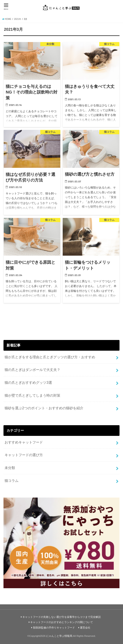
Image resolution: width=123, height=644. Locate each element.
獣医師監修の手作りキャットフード (54, 628)
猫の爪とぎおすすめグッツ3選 (28, 382)
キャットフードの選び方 (24, 455)
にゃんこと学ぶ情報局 (59, 636)
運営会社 (85, 628)
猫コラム (12, 481)
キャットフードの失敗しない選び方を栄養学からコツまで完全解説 (62, 617)
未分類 (10, 468)
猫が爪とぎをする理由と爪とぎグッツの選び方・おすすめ (50, 357)
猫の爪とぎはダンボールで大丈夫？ (32, 370)
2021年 (18, 19)
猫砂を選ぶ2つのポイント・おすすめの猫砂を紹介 (44, 408)
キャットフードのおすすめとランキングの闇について (62, 622)
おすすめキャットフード (24, 442)
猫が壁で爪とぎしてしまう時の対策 (32, 395)
